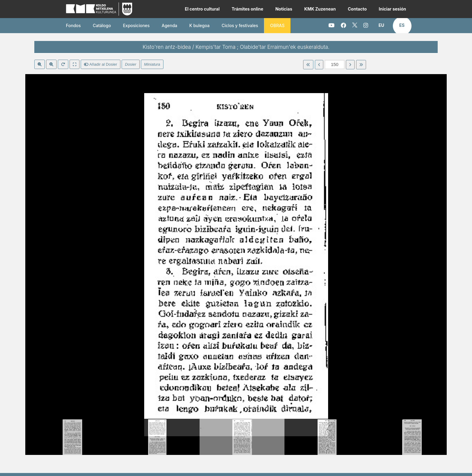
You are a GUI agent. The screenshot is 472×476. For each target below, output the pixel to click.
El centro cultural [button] (202, 9)
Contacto (357, 9)
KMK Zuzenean (320, 9)
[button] (382, 25)
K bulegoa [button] (199, 25)
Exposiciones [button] (136, 25)
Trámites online (247, 9)
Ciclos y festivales (240, 25)
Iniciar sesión (392, 9)
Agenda (169, 25)
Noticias (284, 9)
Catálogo (102, 25)
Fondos (73, 25)
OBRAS (277, 25)
